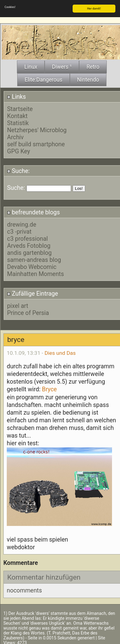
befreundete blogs (34, 212)
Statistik (18, 123)
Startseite (20, 109)
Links (16, 96)
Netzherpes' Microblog (37, 130)
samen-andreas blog (34, 260)
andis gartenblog (29, 253)
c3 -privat (19, 231)
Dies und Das (60, 353)
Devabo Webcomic (32, 267)
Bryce (49, 389)
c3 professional (28, 238)
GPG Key (19, 151)
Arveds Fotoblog (29, 245)
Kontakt (17, 116)
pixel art (18, 306)
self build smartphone (36, 144)
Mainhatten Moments (36, 274)
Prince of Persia (28, 313)
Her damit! (94, 8)
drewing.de (22, 224)
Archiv (15, 137)
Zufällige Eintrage (33, 293)
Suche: (18, 171)
